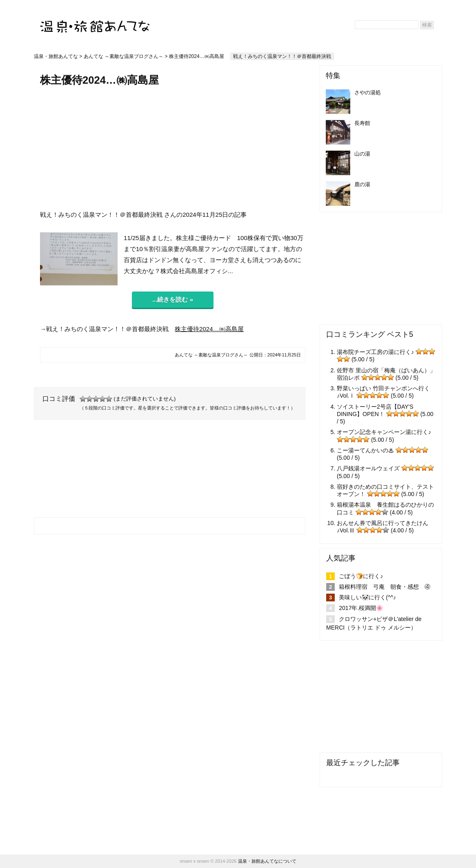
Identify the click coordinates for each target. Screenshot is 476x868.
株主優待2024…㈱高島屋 (209, 329)
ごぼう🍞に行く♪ (361, 576)
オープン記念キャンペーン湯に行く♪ (384, 432)
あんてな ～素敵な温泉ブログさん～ (123, 56)
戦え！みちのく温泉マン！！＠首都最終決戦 (282, 56)
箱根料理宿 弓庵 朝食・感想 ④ (385, 587)
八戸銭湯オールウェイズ (368, 468)
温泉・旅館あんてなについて (267, 861)
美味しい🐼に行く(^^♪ (367, 597)
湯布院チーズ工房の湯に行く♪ (375, 352)
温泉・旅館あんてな (56, 56)
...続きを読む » (173, 299)
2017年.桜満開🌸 (361, 608)
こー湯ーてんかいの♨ (365, 450)
